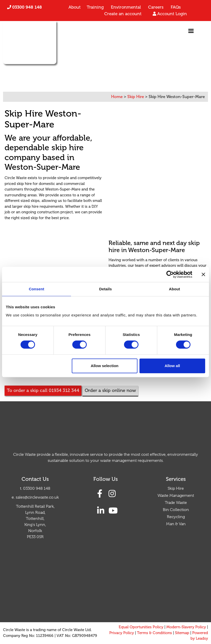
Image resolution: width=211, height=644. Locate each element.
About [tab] (174, 289)
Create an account (123, 14)
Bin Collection (176, 510)
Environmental (126, 7)
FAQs (176, 7)
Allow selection (105, 366)
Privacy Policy (122, 633)
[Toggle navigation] (191, 31)
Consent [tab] (37, 289)
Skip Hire (176, 488)
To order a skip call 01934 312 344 (43, 390)
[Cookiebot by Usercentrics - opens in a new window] (170, 274)
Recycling (176, 517)
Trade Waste (176, 503)
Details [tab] (105, 289)
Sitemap (182, 633)
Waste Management (176, 496)
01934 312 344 (54, 69)
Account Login (172, 14)
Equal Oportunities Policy (141, 627)
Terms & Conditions (154, 633)
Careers (156, 7)
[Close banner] (203, 274)
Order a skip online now (110, 390)
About (75, 7)
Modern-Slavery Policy (186, 627)
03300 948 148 (27, 7)
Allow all (172, 366)
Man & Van (176, 524)
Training (95, 7)
